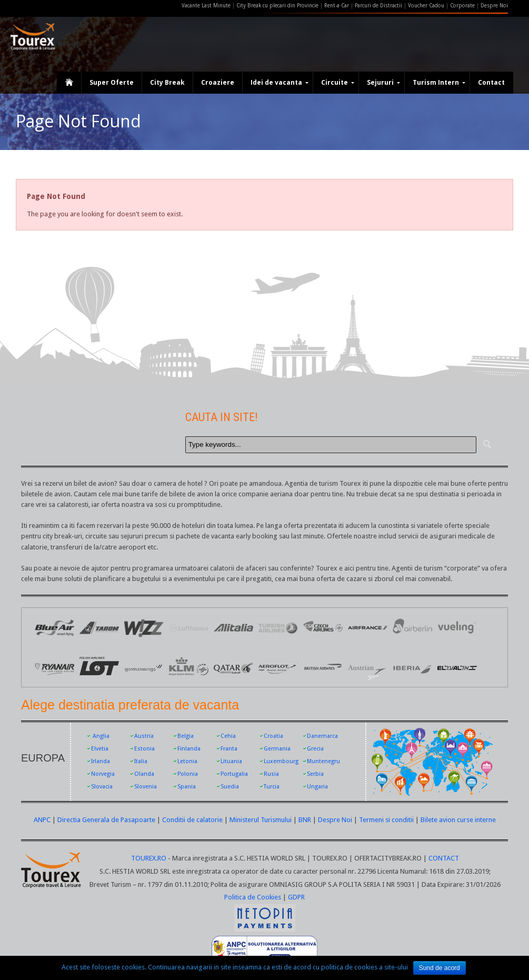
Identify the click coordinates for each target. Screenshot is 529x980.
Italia (141, 761)
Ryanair (54, 667)
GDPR (296, 897)
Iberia (412, 667)
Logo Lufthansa (189, 628)
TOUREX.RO (149, 858)
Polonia (188, 774)
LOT (99, 667)
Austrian (368, 667)
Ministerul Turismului (261, 820)
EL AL (457, 667)
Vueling (457, 628)
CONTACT (444, 858)
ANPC (42, 820)
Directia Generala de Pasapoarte (107, 820)
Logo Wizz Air (144, 628)
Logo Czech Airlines (323, 628)
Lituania (231, 761)
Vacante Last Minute (206, 6)
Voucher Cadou (426, 6)
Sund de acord (440, 968)
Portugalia (234, 774)
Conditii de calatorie (192, 820)
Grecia (315, 749)
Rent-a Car (337, 6)
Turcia (272, 787)
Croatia (273, 736)
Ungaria (317, 787)
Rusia (271, 774)
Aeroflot (278, 667)
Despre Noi (494, 6)
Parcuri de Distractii (379, 6)
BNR (305, 820)
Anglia (101, 736)
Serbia (315, 774)
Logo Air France (368, 628)
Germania (277, 749)
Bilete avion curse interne (458, 820)
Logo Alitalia (233, 628)
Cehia (228, 736)
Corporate (463, 6)
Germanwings (144, 667)
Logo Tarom (99, 628)
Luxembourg (281, 761)
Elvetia (100, 749)
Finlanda (189, 749)
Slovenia (146, 787)
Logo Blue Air (54, 628)
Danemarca (322, 736)
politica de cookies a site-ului (365, 967)
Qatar (233, 667)
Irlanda (101, 761)
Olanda (144, 774)
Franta (229, 749)
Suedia (230, 787)
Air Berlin (412, 628)
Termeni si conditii (386, 820)
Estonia (144, 749)
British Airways (323, 667)
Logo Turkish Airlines (278, 628)
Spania (187, 787)
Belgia (186, 736)
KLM (189, 667)
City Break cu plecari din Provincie (277, 6)
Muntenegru (323, 761)
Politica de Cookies (253, 897)
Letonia (187, 761)
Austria (144, 736)
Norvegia (103, 774)
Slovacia (102, 787)
